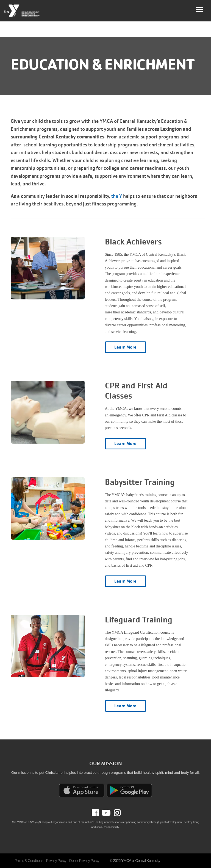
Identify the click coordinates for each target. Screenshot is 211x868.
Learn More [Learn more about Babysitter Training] (126, 581)
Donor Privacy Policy (84, 861)
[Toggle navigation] (199, 10)
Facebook (99, 813)
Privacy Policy (56, 861)
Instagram (115, 813)
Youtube (105, 813)
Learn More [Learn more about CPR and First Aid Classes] (126, 444)
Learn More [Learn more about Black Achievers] (126, 347)
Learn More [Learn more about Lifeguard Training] (126, 706)
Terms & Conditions (29, 861)
